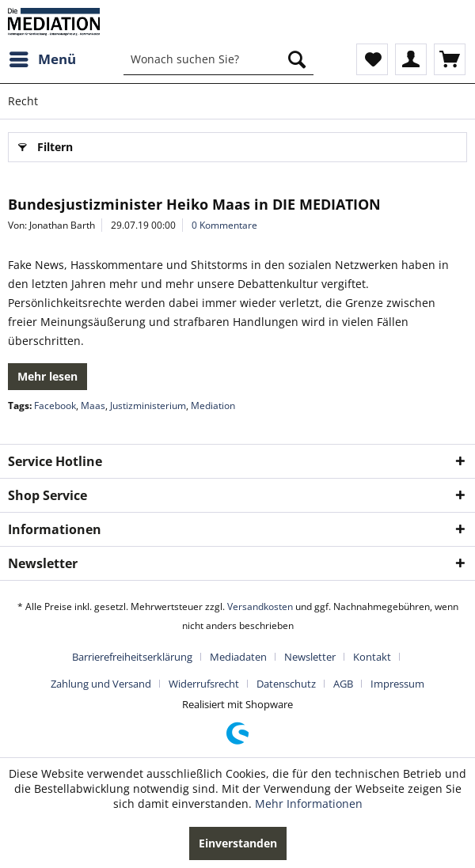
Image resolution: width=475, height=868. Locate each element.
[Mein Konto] (411, 59)
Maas (93, 406)
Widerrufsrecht (204, 684)
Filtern (46, 144)
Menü (43, 57)
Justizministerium (148, 406)
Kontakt (372, 657)
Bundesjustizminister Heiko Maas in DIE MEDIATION (194, 204)
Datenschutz (286, 684)
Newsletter (310, 657)
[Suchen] (297, 59)
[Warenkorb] (450, 59)
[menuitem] (42, 59)
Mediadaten (238, 657)
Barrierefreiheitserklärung (132, 657)
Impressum (397, 684)
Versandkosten (260, 606)
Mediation (213, 406)
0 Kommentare (224, 225)
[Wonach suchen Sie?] (218, 59)
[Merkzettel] (372, 59)
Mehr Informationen (309, 804)
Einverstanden (238, 843)
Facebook (55, 406)
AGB (343, 684)
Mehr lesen (47, 376)
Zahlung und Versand (101, 684)
